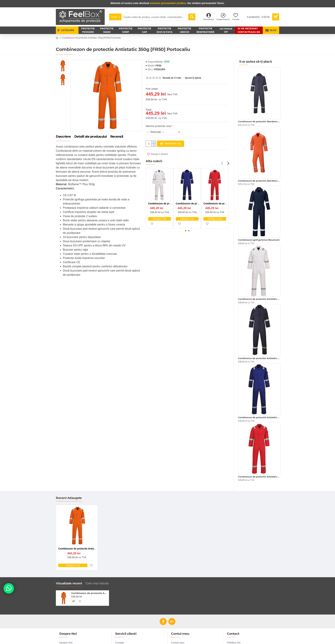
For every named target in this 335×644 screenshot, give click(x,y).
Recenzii (117, 137)
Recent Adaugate (69, 498)
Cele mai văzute (97, 583)
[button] (222, 163)
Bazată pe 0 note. (172, 78)
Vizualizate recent (69, 583)
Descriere (63, 137)
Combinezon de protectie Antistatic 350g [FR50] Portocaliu (89, 593)
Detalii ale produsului (91, 137)
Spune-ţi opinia (193, 78)
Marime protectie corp (158, 126)
